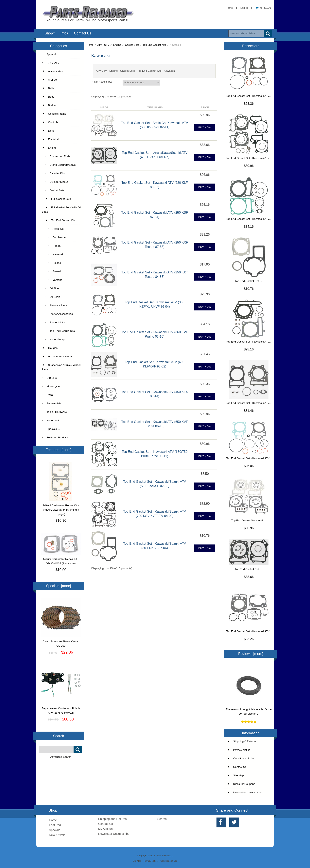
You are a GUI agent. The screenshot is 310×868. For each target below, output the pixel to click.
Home (229, 8)
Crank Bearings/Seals (59, 165)
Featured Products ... (57, 437)
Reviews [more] (251, 654)
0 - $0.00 (263, 8)
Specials (55, 830)
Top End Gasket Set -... (249, 281)
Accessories (52, 71)
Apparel (49, 54)
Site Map (236, 775)
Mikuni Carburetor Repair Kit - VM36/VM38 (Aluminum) (61, 560)
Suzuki (51, 271)
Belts (48, 88)
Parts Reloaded (164, 856)
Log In (244, 8)
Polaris (51, 263)
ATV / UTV (103, 45)
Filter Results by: (102, 82)
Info (63, 33)
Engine (117, 45)
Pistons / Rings (55, 305)
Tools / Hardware (54, 412)
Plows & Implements (57, 356)
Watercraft (50, 420)
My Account (106, 829)
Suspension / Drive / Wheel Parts (61, 367)
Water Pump (53, 339)
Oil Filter (51, 288)
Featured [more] (59, 450)
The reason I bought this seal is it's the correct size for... (249, 710)
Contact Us (83, 33)
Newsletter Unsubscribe (245, 792)
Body (48, 97)
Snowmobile (52, 403)
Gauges (50, 348)
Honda (51, 246)
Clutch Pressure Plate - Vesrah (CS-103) (61, 642)
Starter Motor (53, 322)
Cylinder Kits (53, 173)
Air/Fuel (50, 80)
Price (205, 107)
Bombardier (54, 237)
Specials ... (51, 429)
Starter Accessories (57, 314)
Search (59, 736)
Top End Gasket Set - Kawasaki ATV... (249, 96)
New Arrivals (57, 835)
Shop (49, 33)
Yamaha (52, 280)
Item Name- (155, 107)
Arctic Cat (53, 229)
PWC (47, 395)
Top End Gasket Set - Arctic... (249, 520)
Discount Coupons (242, 784)
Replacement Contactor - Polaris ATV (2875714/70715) (61, 709)
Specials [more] (59, 586)
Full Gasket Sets (56, 199)
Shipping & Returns (242, 741)
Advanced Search (61, 757)
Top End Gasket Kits (154, 45)
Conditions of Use (241, 758)
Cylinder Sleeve (55, 182)
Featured (55, 825)
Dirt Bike (49, 378)
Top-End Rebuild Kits (58, 331)
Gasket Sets (132, 45)
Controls (50, 122)
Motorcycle (51, 386)
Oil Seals (51, 297)
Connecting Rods (56, 156)
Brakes (49, 105)
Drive (48, 131)
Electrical (50, 139)
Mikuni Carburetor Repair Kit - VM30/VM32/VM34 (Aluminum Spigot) (61, 508)
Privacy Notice (239, 750)
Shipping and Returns (112, 819)
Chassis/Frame (54, 114)
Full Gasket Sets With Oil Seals (61, 210)
